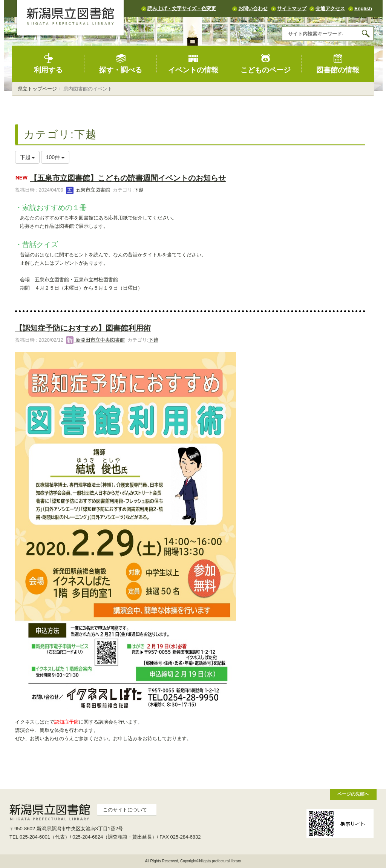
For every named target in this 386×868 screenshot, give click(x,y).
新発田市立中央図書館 (95, 340)
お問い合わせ (253, 8)
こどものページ (266, 64)
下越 (139, 190)
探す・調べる (121, 64)
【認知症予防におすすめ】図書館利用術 (83, 328)
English (363, 8)
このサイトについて (125, 810)
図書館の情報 (338, 64)
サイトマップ (292, 8)
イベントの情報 (193, 64)
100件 (55, 157)
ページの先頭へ (353, 794)
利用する (48, 64)
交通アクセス (330, 8)
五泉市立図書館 (88, 190)
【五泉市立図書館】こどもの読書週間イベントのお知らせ (128, 178)
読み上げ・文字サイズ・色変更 (182, 8)
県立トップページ (37, 89)
